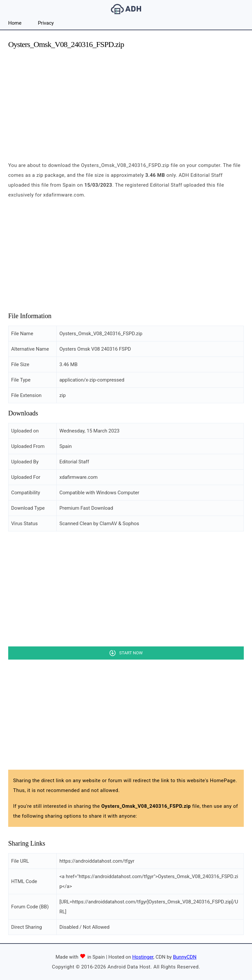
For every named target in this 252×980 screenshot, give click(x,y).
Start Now (131, 653)
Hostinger (143, 957)
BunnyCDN (185, 957)
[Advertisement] (126, 101)
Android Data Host (126, 9)
